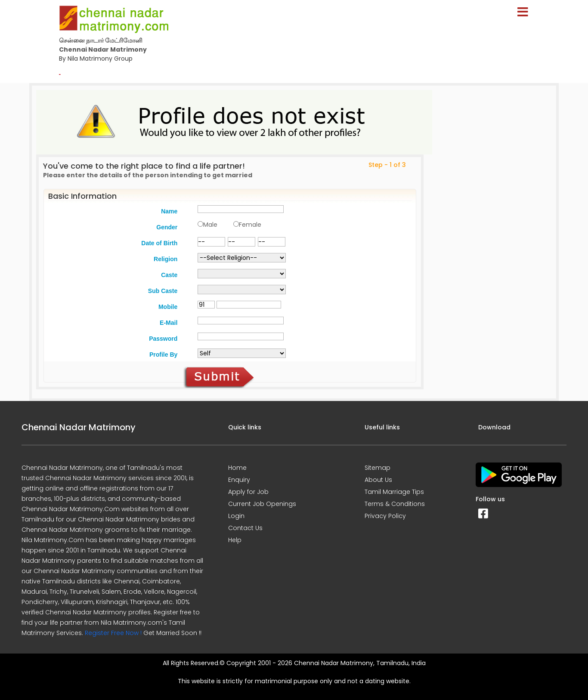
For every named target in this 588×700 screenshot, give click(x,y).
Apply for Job (248, 492)
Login (236, 516)
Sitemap (378, 468)
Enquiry (239, 480)
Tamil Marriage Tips (394, 492)
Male (210, 225)
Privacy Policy (385, 516)
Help (235, 540)
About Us (378, 480)
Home (237, 468)
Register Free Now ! (113, 633)
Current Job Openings (262, 504)
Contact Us (245, 528)
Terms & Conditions (395, 504)
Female (250, 225)
